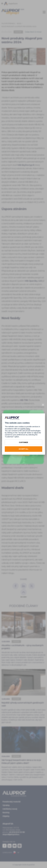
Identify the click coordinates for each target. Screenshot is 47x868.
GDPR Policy (25, 429)
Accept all (24, 449)
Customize (23, 442)
